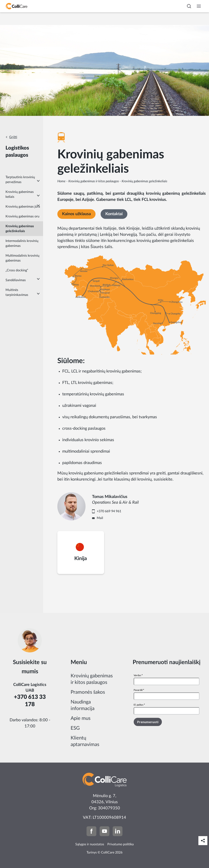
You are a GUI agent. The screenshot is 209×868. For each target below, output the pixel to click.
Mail (100, 518)
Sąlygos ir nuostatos (90, 844)
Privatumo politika (121, 844)
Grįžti (13, 137)
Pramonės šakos (88, 692)
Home (61, 181)
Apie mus (81, 718)
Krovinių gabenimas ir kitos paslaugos (94, 181)
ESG (75, 728)
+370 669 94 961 (109, 511)
